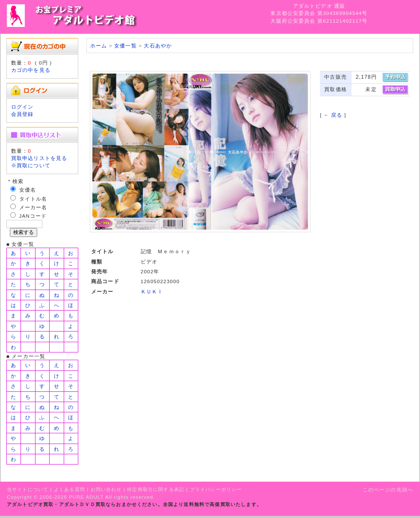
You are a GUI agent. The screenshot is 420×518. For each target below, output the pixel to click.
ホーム (99, 46)
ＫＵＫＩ (152, 292)
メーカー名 (33, 207)
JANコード (33, 216)
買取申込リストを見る (39, 158)
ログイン (22, 107)
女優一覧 (126, 46)
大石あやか (158, 46)
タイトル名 (33, 199)
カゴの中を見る (31, 70)
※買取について (31, 165)
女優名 (28, 190)
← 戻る (333, 115)
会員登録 (22, 114)
